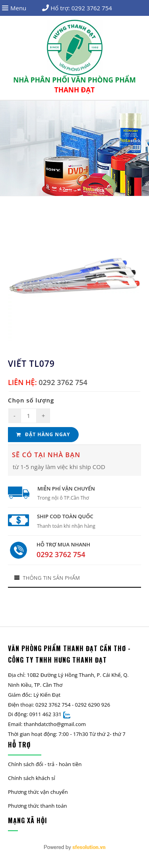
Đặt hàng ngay (43, 434)
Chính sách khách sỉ (32, 778)
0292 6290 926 (93, 705)
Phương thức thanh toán (37, 806)
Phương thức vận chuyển (38, 792)
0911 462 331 (45, 714)
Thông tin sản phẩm (47, 578)
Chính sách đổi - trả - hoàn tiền (45, 764)
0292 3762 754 (92, 8)
